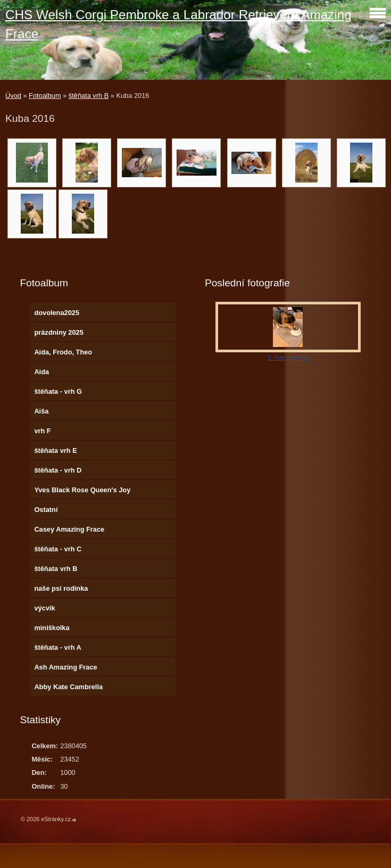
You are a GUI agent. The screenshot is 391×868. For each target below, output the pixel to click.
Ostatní (46, 510)
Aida (41, 372)
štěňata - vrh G (58, 391)
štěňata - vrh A (57, 647)
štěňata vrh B (89, 96)
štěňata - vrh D (58, 470)
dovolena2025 (57, 313)
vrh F (42, 431)
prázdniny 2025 (59, 332)
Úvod (13, 96)
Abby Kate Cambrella (68, 687)
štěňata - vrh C (58, 549)
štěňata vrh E (55, 450)
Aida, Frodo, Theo (63, 352)
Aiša (41, 411)
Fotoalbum (45, 96)
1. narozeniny (288, 357)
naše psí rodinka (61, 588)
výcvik (44, 608)
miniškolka (52, 628)
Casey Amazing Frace (69, 529)
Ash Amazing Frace (65, 667)
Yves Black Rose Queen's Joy (82, 490)
